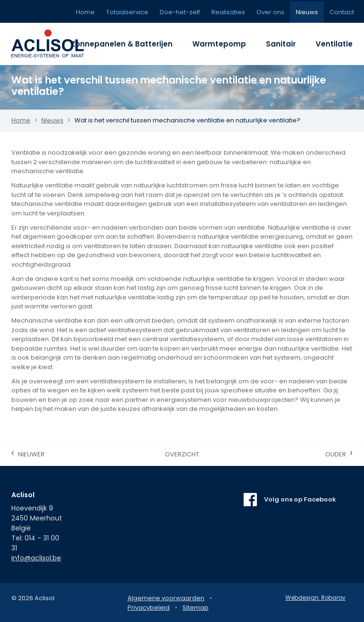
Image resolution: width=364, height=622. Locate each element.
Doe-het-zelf (180, 12)
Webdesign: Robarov (315, 598)
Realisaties (228, 12)
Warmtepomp (219, 44)
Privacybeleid (149, 608)
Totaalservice (127, 12)
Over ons (270, 12)
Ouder (339, 453)
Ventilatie (334, 44)
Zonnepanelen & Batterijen (122, 44)
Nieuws (307, 12)
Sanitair (281, 44)
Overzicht (182, 454)
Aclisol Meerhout (54, 44)
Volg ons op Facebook (300, 499)
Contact (342, 12)
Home (85, 12)
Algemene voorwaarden (166, 598)
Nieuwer (28, 453)
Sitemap (196, 608)
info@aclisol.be (36, 558)
